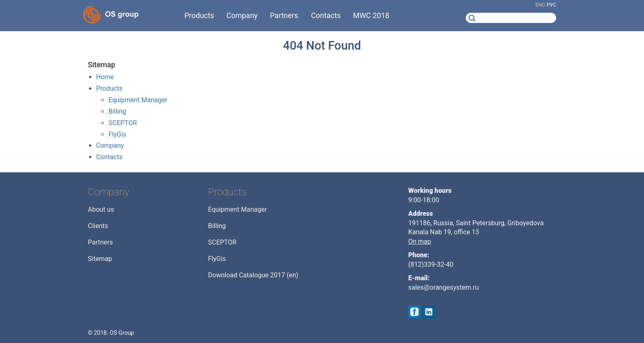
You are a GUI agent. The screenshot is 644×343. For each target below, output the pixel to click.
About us (101, 209)
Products (109, 88)
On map (420, 241)
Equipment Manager (138, 100)
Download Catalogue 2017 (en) (253, 275)
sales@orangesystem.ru (444, 287)
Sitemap (100, 259)
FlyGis (117, 134)
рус (551, 5)
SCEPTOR (123, 123)
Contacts (109, 157)
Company (110, 145)
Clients (98, 226)
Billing (117, 111)
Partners (100, 242)
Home (105, 77)
